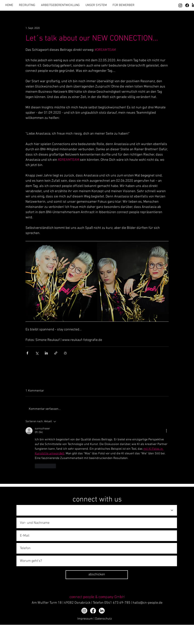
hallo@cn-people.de (148, 603)
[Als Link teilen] (56, 353)
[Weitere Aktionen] (166, 431)
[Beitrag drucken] (65, 353)
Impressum (85, 619)
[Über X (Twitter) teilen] (37, 353)
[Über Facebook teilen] (27, 353)
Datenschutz (103, 619)
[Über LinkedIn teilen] (46, 353)
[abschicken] (97, 575)
